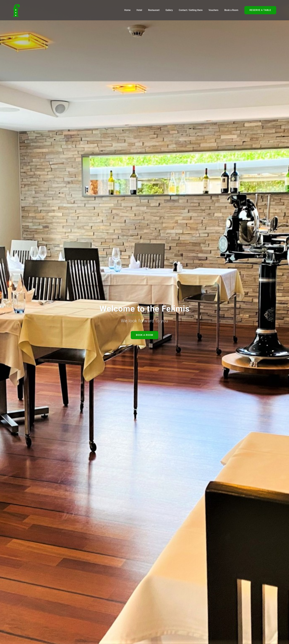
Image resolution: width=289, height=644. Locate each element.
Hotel (139, 10)
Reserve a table (260, 10)
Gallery (169, 10)
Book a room (145, 335)
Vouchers (214, 10)
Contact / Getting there (191, 10)
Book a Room (231, 10)
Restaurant (154, 10)
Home (127, 10)
